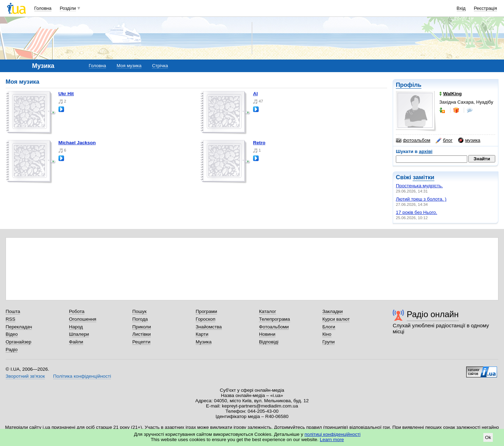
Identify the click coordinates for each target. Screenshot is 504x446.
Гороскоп (205, 319)
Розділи (68, 8)
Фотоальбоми (274, 327)
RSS (10, 319)
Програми (206, 311)
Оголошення (83, 319)
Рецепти (141, 342)
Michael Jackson (77, 143)
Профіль (409, 85)
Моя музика (129, 66)
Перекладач (19, 327)
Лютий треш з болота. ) (421, 199)
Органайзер (18, 342)
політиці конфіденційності (332, 434)
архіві (426, 151)
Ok (488, 437)
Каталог (268, 311)
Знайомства (209, 327)
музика (469, 140)
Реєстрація (485, 8)
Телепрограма (275, 319)
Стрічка (160, 66)
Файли (76, 342)
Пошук (139, 311)
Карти (202, 334)
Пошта (13, 311)
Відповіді (269, 342)
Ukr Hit (66, 94)
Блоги (329, 327)
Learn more (332, 440)
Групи (328, 342)
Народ (76, 327)
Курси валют (336, 319)
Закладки (332, 311)
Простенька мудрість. (419, 186)
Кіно (327, 334)
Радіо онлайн (433, 314)
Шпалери (79, 334)
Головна (43, 8)
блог (444, 140)
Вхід (461, 8)
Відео (12, 334)
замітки (423, 177)
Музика (204, 342)
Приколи (142, 327)
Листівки (142, 334)
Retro (259, 143)
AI (255, 94)
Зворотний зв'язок (25, 376)
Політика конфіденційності (82, 376)
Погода (140, 319)
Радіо (12, 350)
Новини (267, 334)
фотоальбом (413, 140)
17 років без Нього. (416, 212)
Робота (77, 311)
